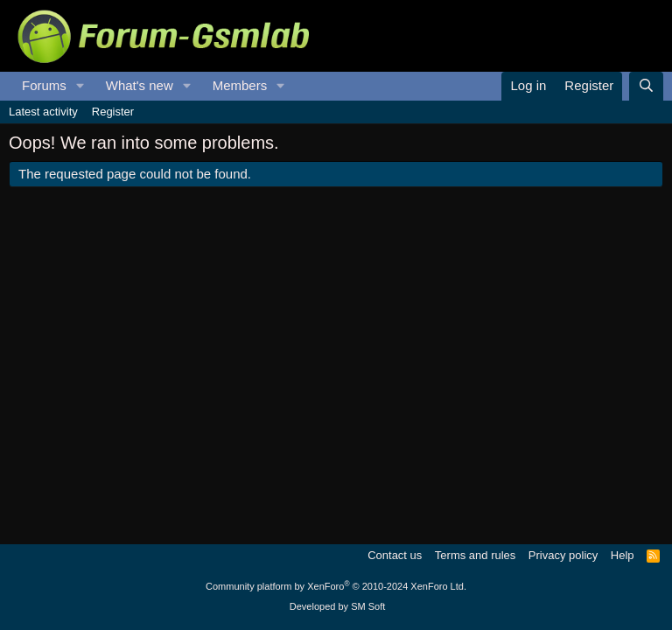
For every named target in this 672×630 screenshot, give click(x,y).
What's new (140, 85)
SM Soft (368, 606)
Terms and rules (475, 555)
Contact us (395, 555)
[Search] (646, 86)
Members (240, 85)
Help (623, 555)
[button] (80, 86)
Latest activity (43, 112)
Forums (44, 85)
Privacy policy (563, 555)
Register (113, 112)
